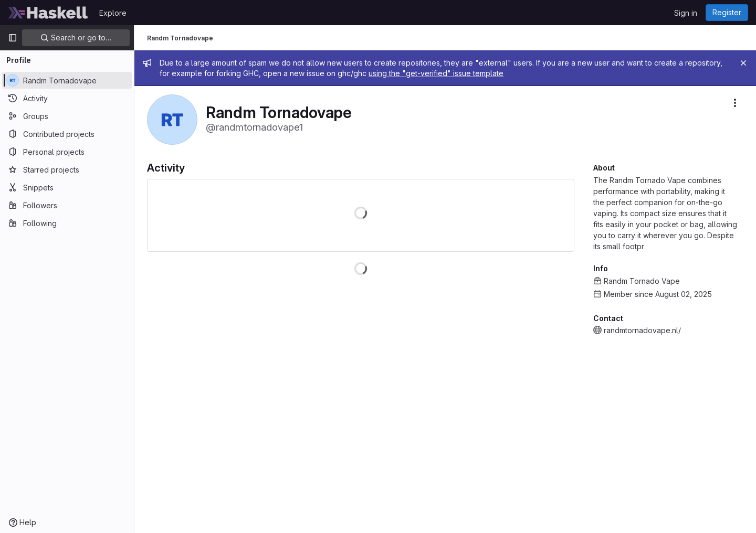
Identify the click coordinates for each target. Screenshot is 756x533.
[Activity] (67, 98)
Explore (113, 13)
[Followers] (67, 205)
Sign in (686, 13)
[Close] (743, 63)
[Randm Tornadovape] (67, 80)
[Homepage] (48, 13)
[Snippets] (67, 187)
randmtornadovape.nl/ (642, 330)
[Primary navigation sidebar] (13, 38)
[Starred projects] (67, 169)
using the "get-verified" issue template (436, 73)
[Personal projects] (67, 152)
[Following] (67, 223)
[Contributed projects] (67, 134)
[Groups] (67, 116)
